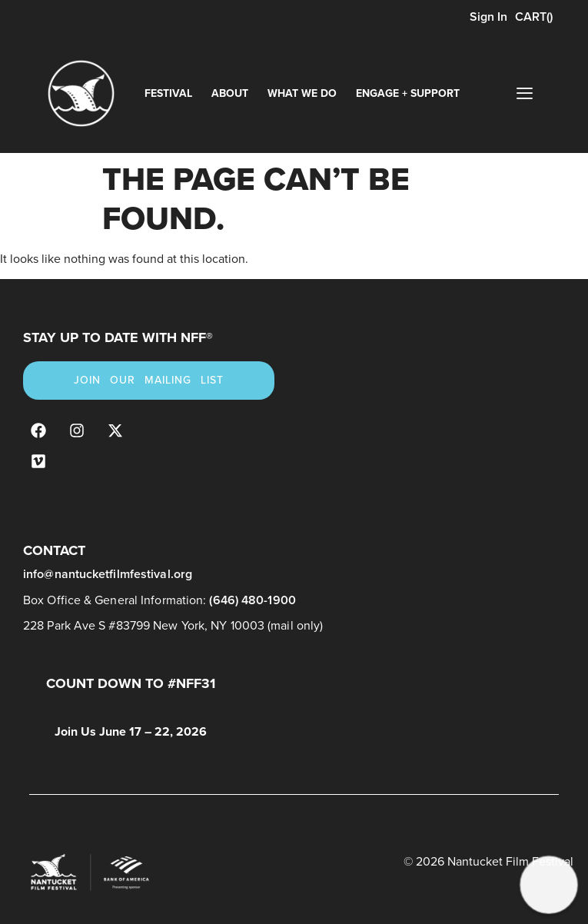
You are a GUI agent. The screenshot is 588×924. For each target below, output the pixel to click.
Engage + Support (408, 93)
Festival (168, 93)
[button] (549, 885)
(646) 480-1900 (252, 600)
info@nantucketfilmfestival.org (108, 574)
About (230, 93)
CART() (534, 17)
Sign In (487, 17)
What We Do (302, 93)
